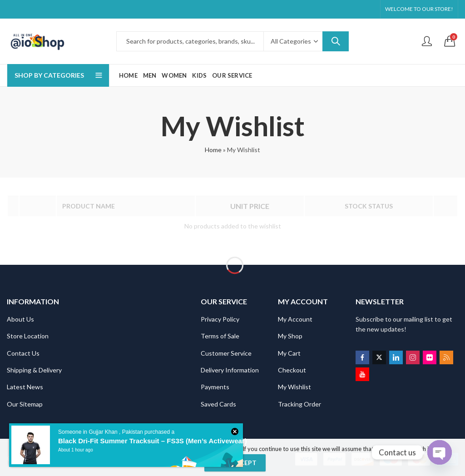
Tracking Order (299, 403)
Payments (215, 386)
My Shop (290, 335)
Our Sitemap (25, 403)
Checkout (292, 369)
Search (336, 41)
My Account (295, 318)
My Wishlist (294, 386)
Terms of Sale (220, 335)
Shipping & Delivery (34, 369)
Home (213, 150)
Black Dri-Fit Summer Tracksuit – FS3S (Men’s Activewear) (151, 441)
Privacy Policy (220, 318)
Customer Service (226, 352)
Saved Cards (218, 403)
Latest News (25, 386)
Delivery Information (230, 369)
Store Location (28, 335)
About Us (20, 318)
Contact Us (23, 352)
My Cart (289, 352)
